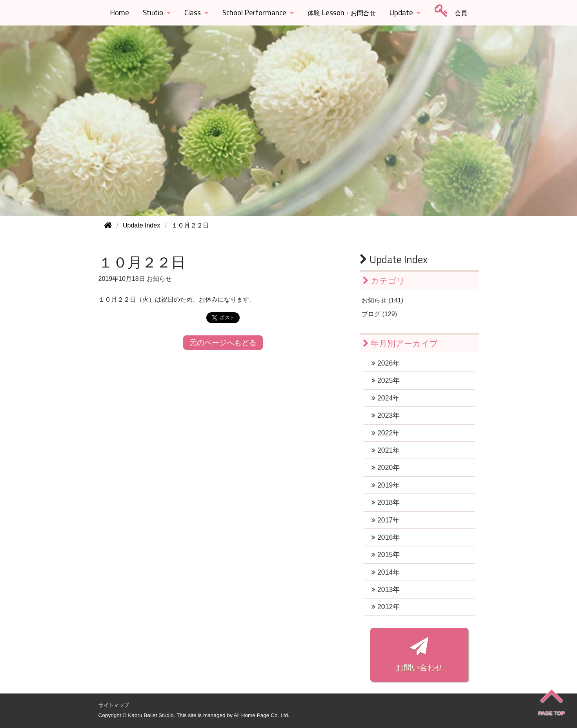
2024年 (386, 398)
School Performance (254, 13)
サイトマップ (114, 705)
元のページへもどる (223, 343)
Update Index (394, 259)
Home (119, 13)
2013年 (386, 590)
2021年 (386, 450)
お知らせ (159, 279)
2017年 (386, 520)
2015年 (386, 555)
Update (401, 13)
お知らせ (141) (382, 300)
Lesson (342, 13)
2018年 (386, 502)
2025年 (386, 380)
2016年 (386, 537)
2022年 (386, 433)
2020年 (386, 468)
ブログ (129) (379, 314)
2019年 (386, 485)
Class (193, 13)
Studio (153, 13)
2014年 (386, 572)
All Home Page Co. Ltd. (262, 715)
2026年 (386, 363)
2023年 (386, 415)
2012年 (386, 607)
